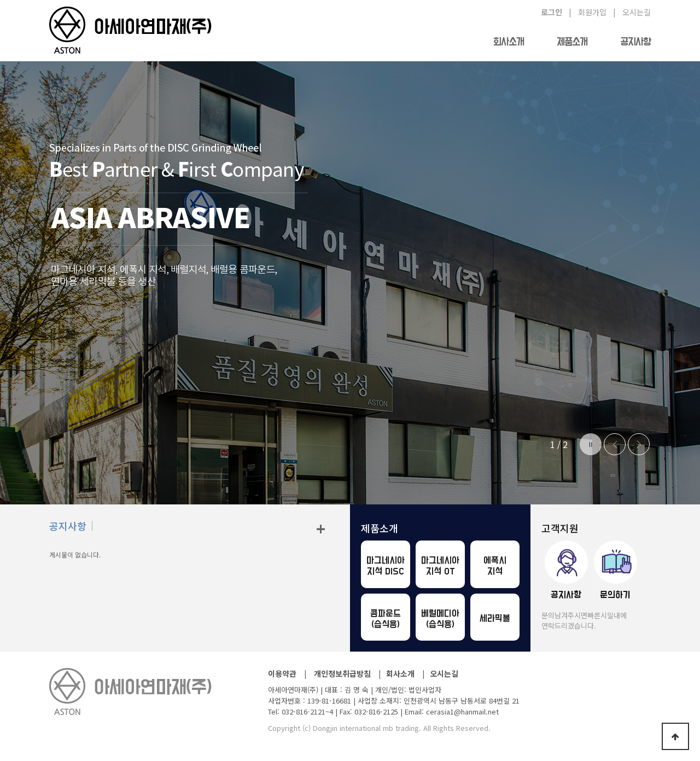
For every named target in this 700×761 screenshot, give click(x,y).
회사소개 (509, 42)
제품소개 (572, 42)
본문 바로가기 (0, 0)
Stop (591, 444)
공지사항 (635, 42)
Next (639, 444)
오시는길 (444, 673)
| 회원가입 (588, 12)
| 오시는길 (632, 12)
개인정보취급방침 (342, 673)
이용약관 (282, 673)
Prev (615, 444)
